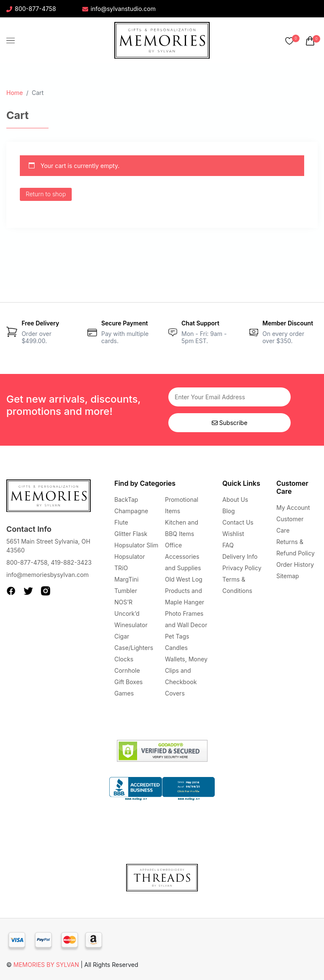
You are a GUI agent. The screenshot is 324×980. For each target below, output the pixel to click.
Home (15, 93)
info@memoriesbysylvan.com (47, 575)
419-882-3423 (71, 562)
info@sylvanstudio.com (119, 9)
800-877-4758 (31, 9)
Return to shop (46, 194)
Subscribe (230, 423)
